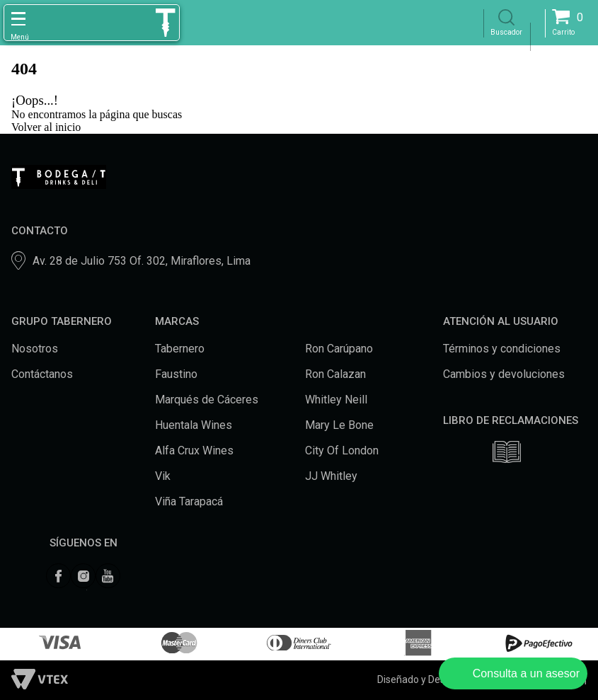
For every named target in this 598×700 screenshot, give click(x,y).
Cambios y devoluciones (504, 374)
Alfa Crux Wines (194, 451)
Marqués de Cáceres (207, 400)
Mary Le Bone (339, 425)
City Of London (342, 451)
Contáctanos (42, 374)
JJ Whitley (331, 476)
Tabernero (180, 349)
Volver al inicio (46, 127)
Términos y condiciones (502, 349)
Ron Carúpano (339, 349)
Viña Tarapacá (189, 501)
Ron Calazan (335, 374)
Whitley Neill (336, 400)
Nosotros (35, 349)
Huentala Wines (194, 425)
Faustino (176, 374)
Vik (163, 476)
